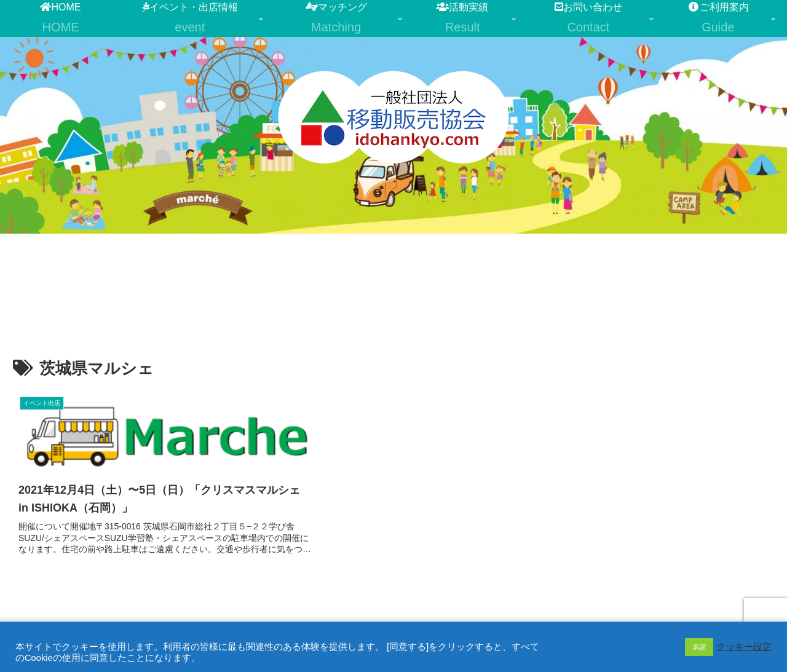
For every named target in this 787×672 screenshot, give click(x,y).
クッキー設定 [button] (744, 647)
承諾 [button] (699, 647)
